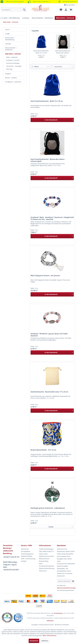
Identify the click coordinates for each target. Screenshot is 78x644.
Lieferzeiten (50, 620)
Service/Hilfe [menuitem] (70, 5)
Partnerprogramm (27, 554)
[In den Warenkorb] (52, 120)
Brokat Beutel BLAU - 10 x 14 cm (43, 450)
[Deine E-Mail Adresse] (64, 581)
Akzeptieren (34, 641)
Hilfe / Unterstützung (28, 559)
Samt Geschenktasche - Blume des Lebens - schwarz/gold (63, 52)
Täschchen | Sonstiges (14, 66)
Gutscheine (25, 549)
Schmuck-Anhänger (13, 63)
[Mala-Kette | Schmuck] (65, 18)
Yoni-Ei (8, 30)
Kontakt (24, 561)
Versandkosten (58, 613)
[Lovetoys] (26, 18)
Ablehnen (45, 641)
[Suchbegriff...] (14, 10)
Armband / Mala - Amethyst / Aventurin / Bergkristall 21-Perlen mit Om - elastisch (52, 218)
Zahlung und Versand (46, 556)
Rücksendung (44, 561)
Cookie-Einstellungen (46, 549)
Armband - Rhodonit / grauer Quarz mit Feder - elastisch (50, 335)
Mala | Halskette (12, 57)
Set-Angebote (26, 551)
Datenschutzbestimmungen (66, 588)
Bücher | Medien (11, 78)
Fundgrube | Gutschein (13, 82)
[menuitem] (14, 10)
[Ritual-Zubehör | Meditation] (43, 18)
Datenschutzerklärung (47, 568)
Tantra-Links (43, 554)
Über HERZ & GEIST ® (46, 551)
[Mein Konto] (66, 10)
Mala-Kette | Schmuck (13, 54)
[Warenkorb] (71, 10)
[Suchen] (24, 10)
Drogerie (8, 74)
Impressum (43, 571)
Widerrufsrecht (44, 559)
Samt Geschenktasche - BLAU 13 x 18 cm (41, 52)
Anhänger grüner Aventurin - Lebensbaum (48, 508)
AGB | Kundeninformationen (47, 565)
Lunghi (8, 34)
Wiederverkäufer (27, 556)
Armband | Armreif (13, 60)
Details (61, 526)
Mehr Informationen (50, 636)
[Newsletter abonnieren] (73, 581)
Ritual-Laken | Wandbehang (10, 39)
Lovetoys (8, 44)
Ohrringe (9, 69)
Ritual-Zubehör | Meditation (11, 49)
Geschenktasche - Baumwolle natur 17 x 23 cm (49, 392)
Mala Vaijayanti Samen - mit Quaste (45, 276)
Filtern (35, 67)
